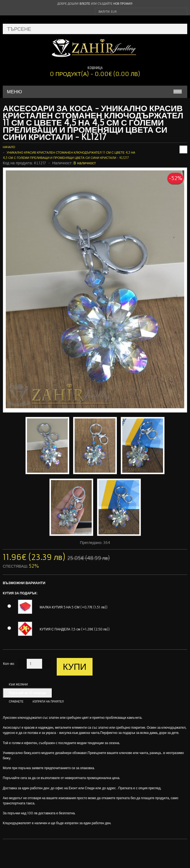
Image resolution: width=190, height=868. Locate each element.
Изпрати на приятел (48, 702)
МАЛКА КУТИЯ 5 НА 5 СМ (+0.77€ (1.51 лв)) (74, 607)
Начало (9, 147)
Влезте (85, 4)
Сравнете (16, 702)
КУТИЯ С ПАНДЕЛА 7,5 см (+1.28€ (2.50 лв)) (75, 629)
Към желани (18, 685)
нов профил (122, 4)
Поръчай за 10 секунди (28, 693)
